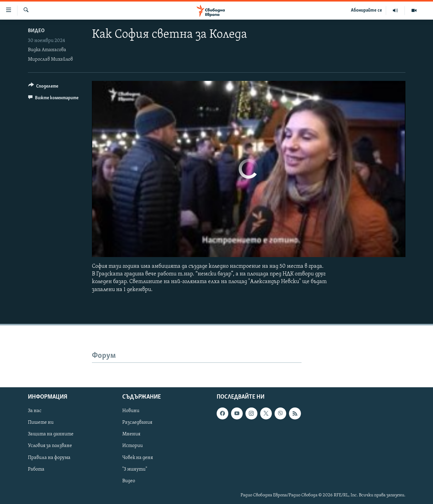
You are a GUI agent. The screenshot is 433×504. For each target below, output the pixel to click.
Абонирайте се (367, 10)
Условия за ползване (50, 446)
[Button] (43, 87)
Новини (131, 411)
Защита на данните (51, 434)
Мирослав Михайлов (50, 59)
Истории (133, 446)
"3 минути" (135, 469)
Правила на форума (49, 457)
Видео (36, 31)
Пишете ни (41, 423)
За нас (35, 411)
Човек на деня (138, 457)
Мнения (131, 434)
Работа (36, 469)
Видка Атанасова (47, 50)
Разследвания (137, 423)
